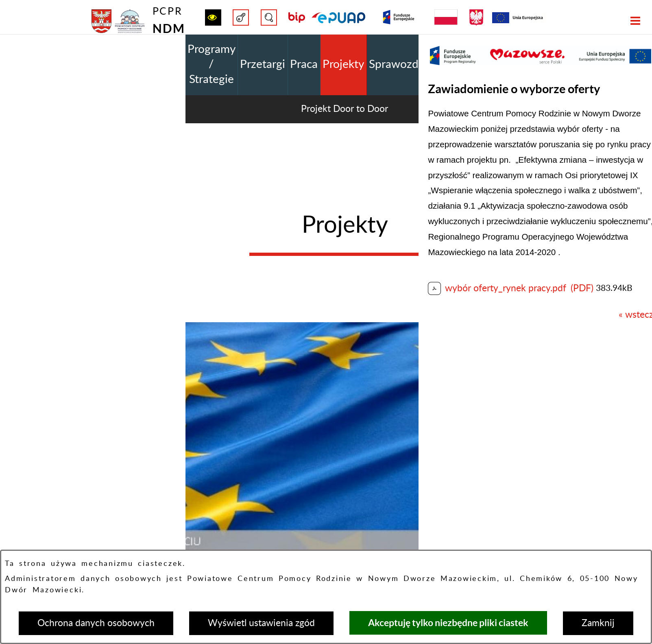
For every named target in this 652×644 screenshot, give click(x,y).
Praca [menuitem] (304, 64)
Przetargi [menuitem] (263, 64)
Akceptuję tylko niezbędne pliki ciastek (448, 623)
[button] (213, 17)
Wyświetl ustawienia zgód (261, 623)
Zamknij (598, 623)
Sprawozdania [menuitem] (404, 64)
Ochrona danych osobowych (96, 623)
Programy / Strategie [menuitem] (212, 64)
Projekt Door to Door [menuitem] (345, 109)
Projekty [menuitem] (343, 64)
